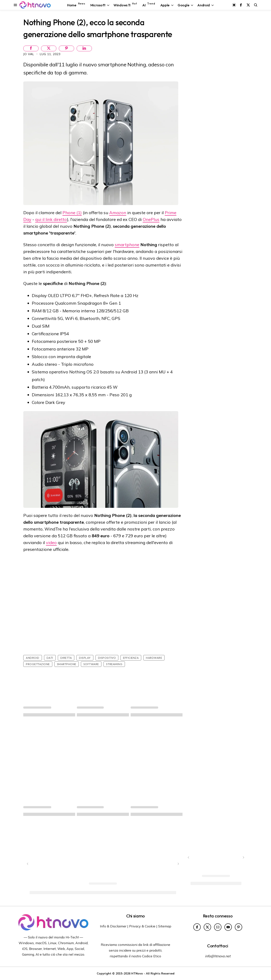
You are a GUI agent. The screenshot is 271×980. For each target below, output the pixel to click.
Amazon (118, 213)
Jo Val (29, 54)
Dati (50, 658)
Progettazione (38, 664)
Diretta (66, 658)
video (51, 542)
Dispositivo (107, 658)
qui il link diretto (51, 219)
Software (91, 664)
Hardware (154, 658)
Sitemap (165, 926)
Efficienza (131, 658)
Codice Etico (152, 956)
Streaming (114, 664)
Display (85, 658)
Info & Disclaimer (113, 926)
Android (33, 658)
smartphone (127, 245)
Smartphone (67, 664)
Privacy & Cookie (142, 926)
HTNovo (137, 973)
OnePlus (151, 219)
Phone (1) (72, 213)
